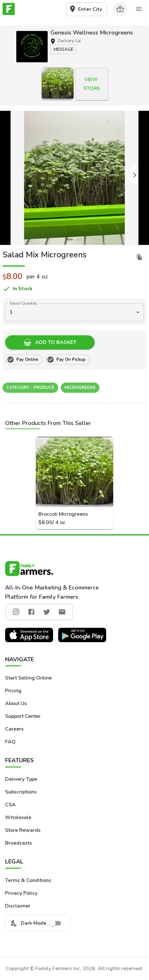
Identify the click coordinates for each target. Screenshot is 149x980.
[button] (32, 47)
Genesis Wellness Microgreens (92, 33)
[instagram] (16, 612)
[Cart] (120, 9)
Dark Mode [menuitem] (38, 923)
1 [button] (11, 312)
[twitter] (47, 612)
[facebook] (31, 612)
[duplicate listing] (139, 257)
